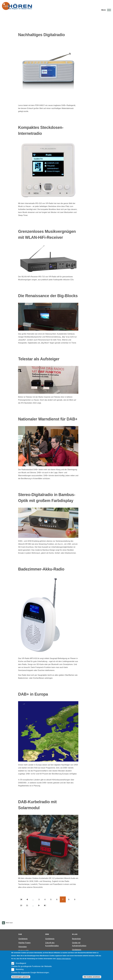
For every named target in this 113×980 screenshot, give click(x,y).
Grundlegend (21, 963)
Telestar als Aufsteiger (39, 359)
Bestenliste (76, 939)
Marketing (20, 969)
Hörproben (23, 947)
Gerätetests (23, 939)
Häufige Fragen (24, 943)
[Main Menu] (106, 10)
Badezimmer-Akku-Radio (41, 569)
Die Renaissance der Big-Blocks (48, 296)
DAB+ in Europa (33, 694)
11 (28, 906)
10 (22, 906)
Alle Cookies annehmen (92, 977)
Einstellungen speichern (21, 977)
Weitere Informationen (64, 959)
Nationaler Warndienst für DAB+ (48, 419)
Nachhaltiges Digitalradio (41, 35)
